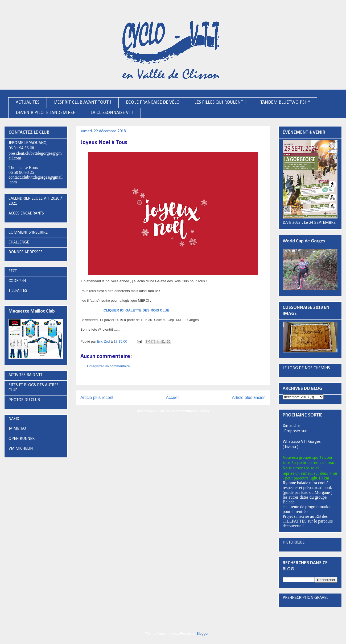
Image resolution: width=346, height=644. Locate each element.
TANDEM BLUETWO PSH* (285, 102)
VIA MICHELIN (21, 449)
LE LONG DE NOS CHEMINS (306, 368)
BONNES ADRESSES (26, 252)
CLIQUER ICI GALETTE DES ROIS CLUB (137, 310)
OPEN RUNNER (22, 439)
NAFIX (14, 419)
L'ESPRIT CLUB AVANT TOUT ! (83, 102)
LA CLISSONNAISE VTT (112, 113)
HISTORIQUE (294, 542)
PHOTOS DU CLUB (24, 400)
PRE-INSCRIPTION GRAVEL (305, 598)
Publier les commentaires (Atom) (184, 411)
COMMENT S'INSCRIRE (28, 233)
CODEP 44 (17, 281)
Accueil (173, 397)
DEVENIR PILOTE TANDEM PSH (46, 113)
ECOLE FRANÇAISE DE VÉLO (153, 102)
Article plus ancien (249, 397)
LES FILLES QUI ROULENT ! (220, 102)
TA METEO (17, 429)
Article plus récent (97, 397)
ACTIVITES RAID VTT (25, 375)
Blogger (203, 634)
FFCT (13, 271)
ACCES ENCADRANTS (26, 213)
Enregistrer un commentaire (108, 366)
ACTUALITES (28, 102)
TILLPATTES (18, 291)
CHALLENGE (19, 242)
